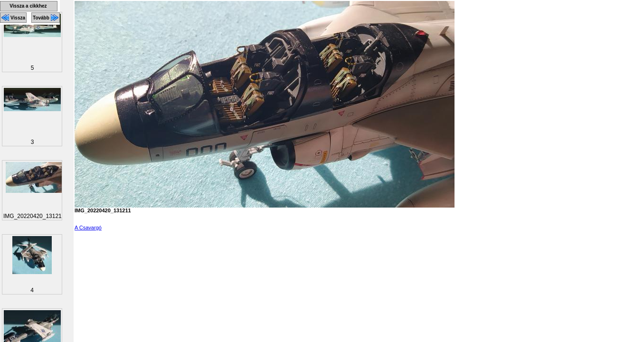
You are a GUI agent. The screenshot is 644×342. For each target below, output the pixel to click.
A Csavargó (88, 228)
